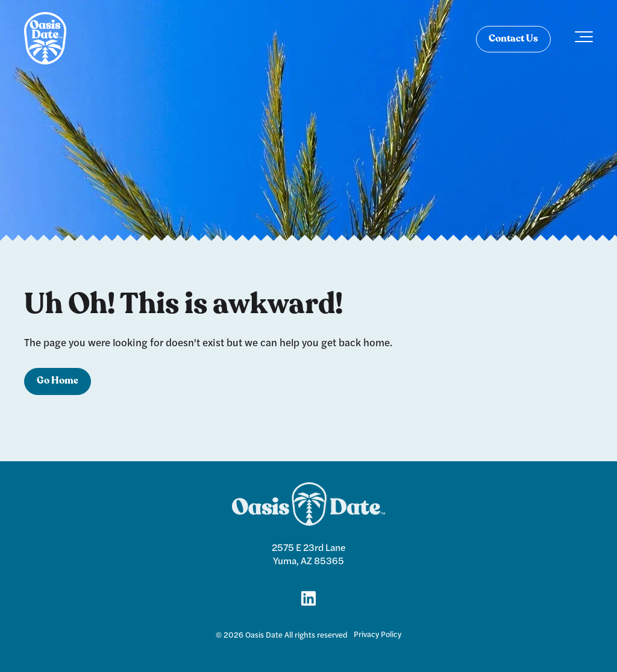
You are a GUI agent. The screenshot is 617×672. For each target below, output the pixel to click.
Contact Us (513, 39)
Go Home (58, 381)
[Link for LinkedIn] (308, 597)
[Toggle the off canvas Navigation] (584, 39)
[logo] (45, 39)
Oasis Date (264, 635)
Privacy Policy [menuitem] (377, 634)
